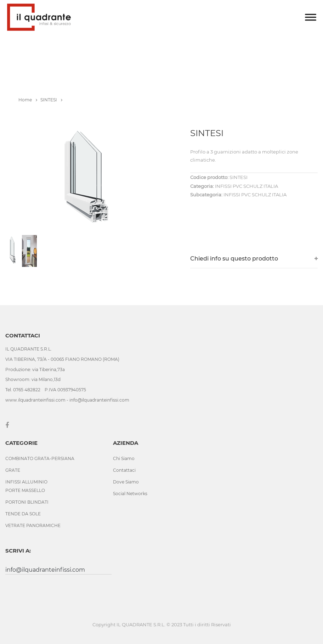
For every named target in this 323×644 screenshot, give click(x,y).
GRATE (13, 470)
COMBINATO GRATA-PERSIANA (40, 458)
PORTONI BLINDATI (27, 502)
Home (28, 100)
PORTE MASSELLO (25, 490)
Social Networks (130, 494)
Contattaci (124, 470)
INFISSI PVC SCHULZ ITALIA (255, 195)
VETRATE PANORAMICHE (33, 525)
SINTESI (51, 100)
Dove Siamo (126, 482)
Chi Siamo (124, 458)
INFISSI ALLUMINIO (26, 482)
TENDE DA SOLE (23, 514)
